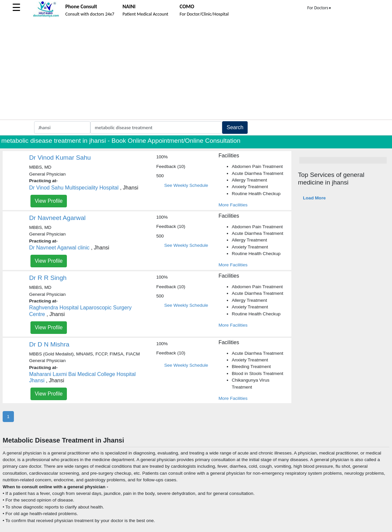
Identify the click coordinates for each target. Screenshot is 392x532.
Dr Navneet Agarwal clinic (59, 248)
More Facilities (233, 205)
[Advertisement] (196, 70)
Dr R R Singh (48, 278)
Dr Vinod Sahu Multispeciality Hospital (74, 188)
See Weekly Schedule (186, 185)
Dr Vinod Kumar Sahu (60, 158)
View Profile (49, 201)
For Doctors (319, 8)
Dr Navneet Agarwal (57, 218)
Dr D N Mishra (49, 344)
